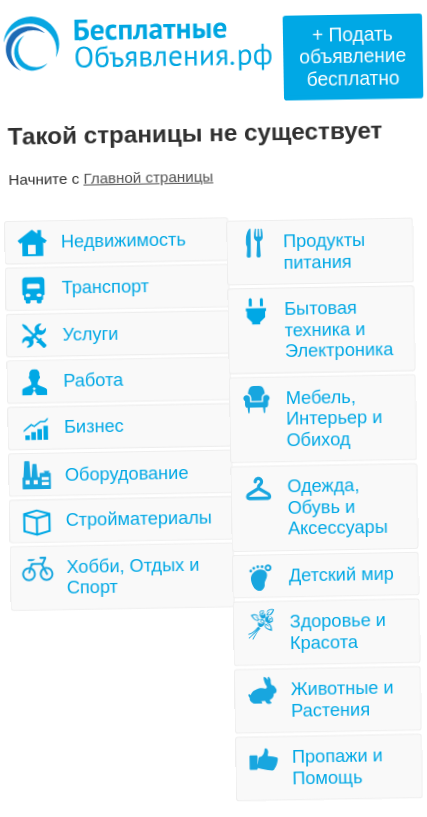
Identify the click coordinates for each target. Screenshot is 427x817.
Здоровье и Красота (337, 631)
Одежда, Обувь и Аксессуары (338, 506)
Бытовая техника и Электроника (339, 329)
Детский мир (341, 573)
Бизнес (95, 426)
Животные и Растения (341, 698)
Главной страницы (149, 176)
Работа (94, 380)
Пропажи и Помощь (336, 765)
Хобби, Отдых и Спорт (132, 575)
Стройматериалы (139, 519)
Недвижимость (124, 241)
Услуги (91, 334)
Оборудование (126, 474)
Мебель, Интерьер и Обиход (335, 418)
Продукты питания (326, 252)
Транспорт (106, 287)
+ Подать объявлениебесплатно (353, 56)
